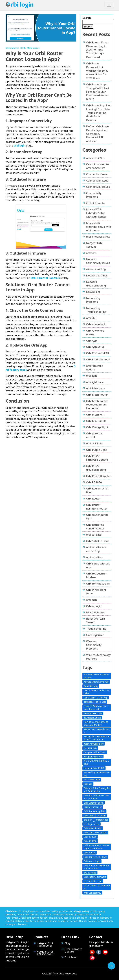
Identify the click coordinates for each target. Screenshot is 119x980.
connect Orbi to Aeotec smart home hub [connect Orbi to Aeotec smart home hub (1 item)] (96, 708)
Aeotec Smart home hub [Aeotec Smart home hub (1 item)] (96, 682)
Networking (93, 292)
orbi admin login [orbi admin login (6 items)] (92, 780)
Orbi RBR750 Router (99, 476)
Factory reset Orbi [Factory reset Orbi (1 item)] (93, 713)
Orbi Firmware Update (73, 950)
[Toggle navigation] (109, 5)
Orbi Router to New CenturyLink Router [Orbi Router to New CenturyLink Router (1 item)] (96, 867)
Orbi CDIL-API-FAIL (98, 353)
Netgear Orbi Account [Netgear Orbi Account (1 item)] (95, 752)
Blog (67, 943)
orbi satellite (94, 535)
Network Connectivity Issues (98, 261)
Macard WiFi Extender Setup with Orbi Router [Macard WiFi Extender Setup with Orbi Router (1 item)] (97, 738)
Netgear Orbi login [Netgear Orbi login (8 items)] (93, 757)
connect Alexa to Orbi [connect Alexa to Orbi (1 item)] (95, 702)
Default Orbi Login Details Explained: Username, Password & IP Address (97, 134)
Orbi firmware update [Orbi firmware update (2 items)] (94, 811)
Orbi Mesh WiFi (95, 415)
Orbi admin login (96, 324)
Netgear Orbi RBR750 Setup (45, 953)
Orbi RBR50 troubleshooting (96, 468)
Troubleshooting (96, 629)
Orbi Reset (71, 957)
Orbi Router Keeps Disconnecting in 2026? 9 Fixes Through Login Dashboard (97, 50)
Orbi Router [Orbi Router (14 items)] (90, 853)
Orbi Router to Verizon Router (95, 527)
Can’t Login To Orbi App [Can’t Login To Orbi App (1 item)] (96, 698)
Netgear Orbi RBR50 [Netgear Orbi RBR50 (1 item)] (94, 768)
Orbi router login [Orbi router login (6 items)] (92, 861)
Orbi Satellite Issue (98, 541)
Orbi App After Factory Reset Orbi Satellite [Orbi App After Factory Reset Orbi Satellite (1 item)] (97, 790)
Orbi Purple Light (96, 450)
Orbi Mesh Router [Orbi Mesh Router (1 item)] (93, 828)
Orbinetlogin (94, 606)
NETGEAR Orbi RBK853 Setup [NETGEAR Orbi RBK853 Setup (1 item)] (96, 762)
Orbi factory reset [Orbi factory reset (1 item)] (93, 807)
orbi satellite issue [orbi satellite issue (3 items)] (93, 881)
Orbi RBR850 (94, 482)
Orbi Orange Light (97, 427)
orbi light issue (95, 382)
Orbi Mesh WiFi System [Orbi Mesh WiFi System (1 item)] (95, 833)
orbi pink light (94, 443)
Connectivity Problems (94, 195)
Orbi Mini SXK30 (96, 421)
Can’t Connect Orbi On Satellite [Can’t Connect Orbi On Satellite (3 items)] (97, 692)
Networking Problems (93, 300)
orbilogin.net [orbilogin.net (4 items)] (102, 820)
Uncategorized (95, 635)
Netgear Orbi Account (94, 245)
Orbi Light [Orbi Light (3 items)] (89, 816)
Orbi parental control (94, 435)
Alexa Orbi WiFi (95, 158)
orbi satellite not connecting (96, 549)
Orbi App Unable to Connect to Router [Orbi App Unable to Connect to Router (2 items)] (96, 797)
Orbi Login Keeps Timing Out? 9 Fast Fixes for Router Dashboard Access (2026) (98, 92)
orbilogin (91, 600)
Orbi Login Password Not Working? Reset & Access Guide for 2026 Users (97, 71)
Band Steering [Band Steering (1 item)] (91, 686)
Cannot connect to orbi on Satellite (97, 166)
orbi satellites (94, 557)
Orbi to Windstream (98, 584)
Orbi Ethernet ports (98, 359)
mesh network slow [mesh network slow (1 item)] (94, 744)
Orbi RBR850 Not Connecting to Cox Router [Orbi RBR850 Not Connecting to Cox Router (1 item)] (97, 847)
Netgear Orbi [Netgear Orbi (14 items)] (90, 748)
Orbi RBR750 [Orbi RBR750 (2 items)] (90, 837)
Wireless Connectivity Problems (94, 645)
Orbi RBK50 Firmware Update (97, 458)
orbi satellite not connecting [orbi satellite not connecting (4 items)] (97, 887)
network (91, 253)
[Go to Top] (111, 966)
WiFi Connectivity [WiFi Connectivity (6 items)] (92, 893)
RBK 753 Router (96, 612)
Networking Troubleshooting (96, 310)
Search (87, 18)
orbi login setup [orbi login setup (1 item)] (91, 824)
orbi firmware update (95, 368)
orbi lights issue (96, 388)
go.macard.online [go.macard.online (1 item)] (92, 718)
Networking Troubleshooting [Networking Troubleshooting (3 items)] (97, 774)
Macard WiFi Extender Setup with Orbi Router (96, 213)
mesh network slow (98, 237)
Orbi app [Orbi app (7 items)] (88, 784)
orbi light (92, 376)
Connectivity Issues (98, 187)
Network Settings (97, 275)
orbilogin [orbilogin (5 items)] (88, 820)
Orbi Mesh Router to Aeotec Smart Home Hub (97, 405)
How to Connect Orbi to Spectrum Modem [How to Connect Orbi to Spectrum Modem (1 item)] (96, 723)
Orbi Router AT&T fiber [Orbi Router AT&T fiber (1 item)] (95, 857)
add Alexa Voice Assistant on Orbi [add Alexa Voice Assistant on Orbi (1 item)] (97, 676)
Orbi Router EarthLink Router (97, 507)
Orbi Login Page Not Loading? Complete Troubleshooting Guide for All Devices (98, 113)
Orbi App (91, 341)
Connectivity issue (97, 181)
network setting (96, 269)
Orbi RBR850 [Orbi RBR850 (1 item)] (90, 841)
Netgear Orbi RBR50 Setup (45, 944)
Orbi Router (93, 498)
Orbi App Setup (95, 347)
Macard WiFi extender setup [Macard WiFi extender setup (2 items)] (97, 731)
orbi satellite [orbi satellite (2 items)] (90, 873)
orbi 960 (91, 318)
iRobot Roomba (96, 203)
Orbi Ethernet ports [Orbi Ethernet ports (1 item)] (94, 803)
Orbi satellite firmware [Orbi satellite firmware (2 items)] (95, 877)
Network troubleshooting (96, 284)
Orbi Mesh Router (97, 395)
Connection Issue (97, 174)
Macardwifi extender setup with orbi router (99, 227)
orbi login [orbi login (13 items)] (101, 816)
